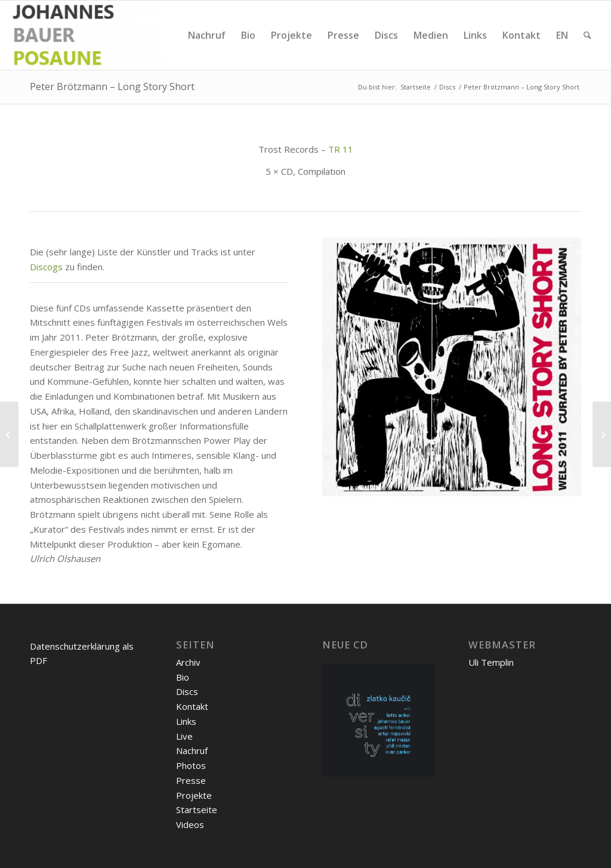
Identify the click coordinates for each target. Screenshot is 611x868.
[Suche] (587, 35)
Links (186, 721)
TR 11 (341, 149)
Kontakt (192, 706)
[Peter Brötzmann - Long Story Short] (452, 367)
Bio (183, 677)
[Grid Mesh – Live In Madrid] (602, 434)
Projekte (194, 795)
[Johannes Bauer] (87, 35)
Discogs (46, 267)
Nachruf (192, 750)
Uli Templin (491, 662)
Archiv (188, 662)
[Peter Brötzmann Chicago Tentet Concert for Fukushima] (9, 434)
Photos (191, 765)
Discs (187, 691)
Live (184, 736)
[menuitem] (207, 35)
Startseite (197, 810)
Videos (190, 824)
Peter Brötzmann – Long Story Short (112, 87)
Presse (191, 780)
